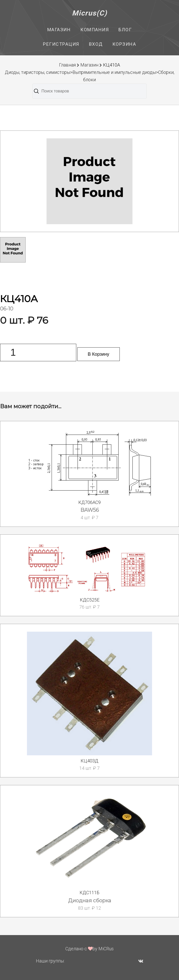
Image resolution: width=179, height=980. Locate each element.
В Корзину (99, 354)
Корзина (124, 44)
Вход (96, 44)
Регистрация (61, 44)
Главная (67, 65)
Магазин (59, 30)
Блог (125, 30)
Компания (95, 30)
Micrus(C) (90, 13)
